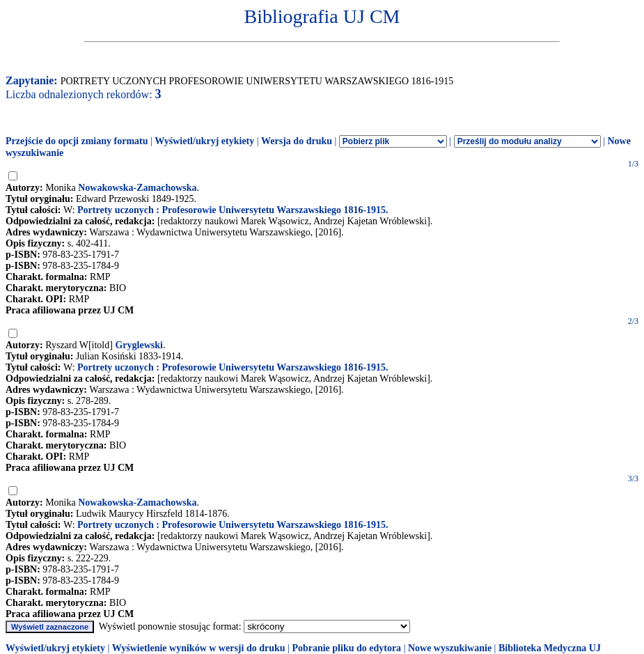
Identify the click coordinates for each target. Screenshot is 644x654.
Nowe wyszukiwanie (450, 648)
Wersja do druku (297, 141)
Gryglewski (139, 345)
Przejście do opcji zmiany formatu (77, 141)
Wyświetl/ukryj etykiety (204, 141)
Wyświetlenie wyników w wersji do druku (199, 648)
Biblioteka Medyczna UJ (550, 648)
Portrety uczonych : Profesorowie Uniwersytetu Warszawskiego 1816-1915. (233, 210)
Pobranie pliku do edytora (346, 648)
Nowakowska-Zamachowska (137, 188)
